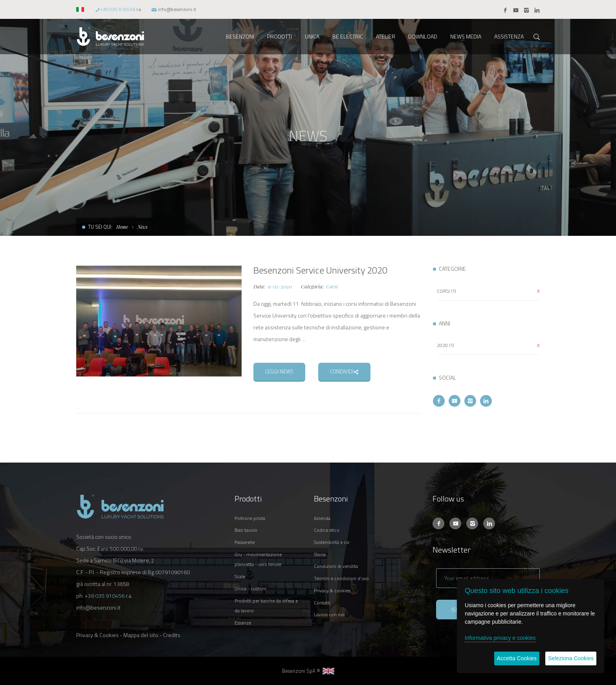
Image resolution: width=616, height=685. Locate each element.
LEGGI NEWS (279, 371)
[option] (159, 321)
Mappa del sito (141, 635)
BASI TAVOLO (246, 530)
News (143, 227)
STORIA (320, 554)
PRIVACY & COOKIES (332, 590)
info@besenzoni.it (177, 9)
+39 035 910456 (117, 9)
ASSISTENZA (509, 36)
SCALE (240, 576)
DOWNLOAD (423, 36)
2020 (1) (445, 345)
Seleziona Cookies (571, 658)
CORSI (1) (446, 291)
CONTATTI (322, 603)
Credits (172, 635)
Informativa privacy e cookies (500, 638)
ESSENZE (243, 623)
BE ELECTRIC (348, 36)
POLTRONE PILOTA (250, 518)
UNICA (312, 36)
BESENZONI (240, 36)
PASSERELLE (245, 542)
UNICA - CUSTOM (250, 589)
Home (122, 227)
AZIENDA (322, 518)
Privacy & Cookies (97, 635)
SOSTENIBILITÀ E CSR (332, 542)
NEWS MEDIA (466, 36)
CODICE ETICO (327, 530)
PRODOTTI (280, 36)
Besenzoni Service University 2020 (320, 270)
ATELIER (386, 36)
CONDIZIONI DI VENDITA (336, 566)
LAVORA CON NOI (329, 614)
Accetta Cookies (517, 658)
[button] (81, 9)
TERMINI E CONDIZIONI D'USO (341, 578)
